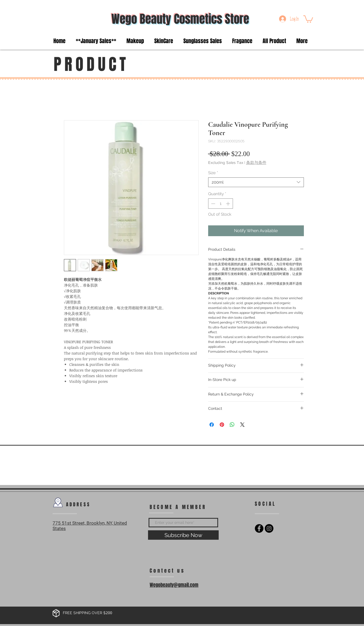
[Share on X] (242, 425)
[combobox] (256, 182)
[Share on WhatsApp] (232, 425)
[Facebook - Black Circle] (259, 528)
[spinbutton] (220, 204)
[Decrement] (213, 204)
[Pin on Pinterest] (222, 425)
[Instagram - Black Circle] (269, 528)
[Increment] (229, 204)
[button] (308, 19)
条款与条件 (256, 162)
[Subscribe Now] (183, 535)
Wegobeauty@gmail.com (174, 585)
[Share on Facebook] (212, 425)
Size (213, 173)
